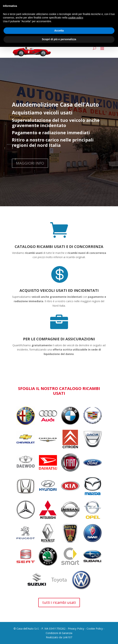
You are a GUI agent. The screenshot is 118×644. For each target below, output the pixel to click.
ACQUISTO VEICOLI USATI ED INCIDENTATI (59, 290)
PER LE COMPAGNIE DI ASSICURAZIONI (59, 339)
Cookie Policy (95, 629)
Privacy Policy (76, 629)
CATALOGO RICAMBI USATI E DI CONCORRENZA (59, 247)
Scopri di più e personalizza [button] (59, 39)
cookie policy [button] (76, 18)
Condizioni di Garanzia (59, 633)
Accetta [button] (59, 31)
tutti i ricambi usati (59, 602)
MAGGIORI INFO (30, 166)
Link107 (67, 637)
